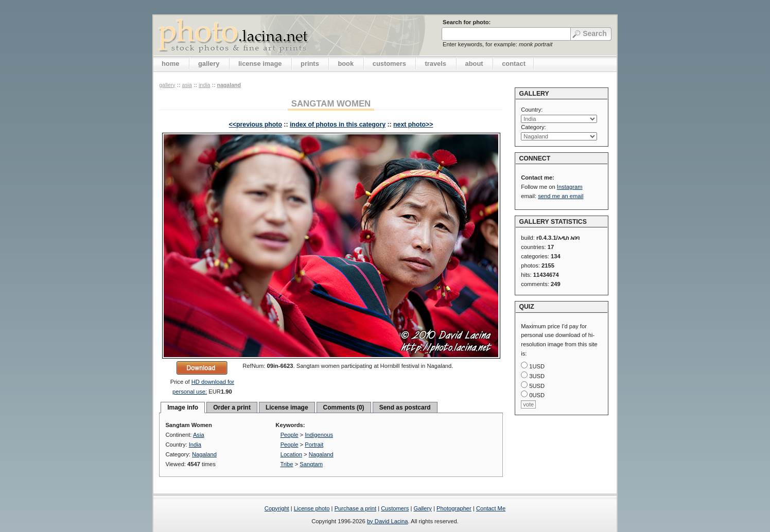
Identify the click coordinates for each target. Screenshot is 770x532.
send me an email (561, 196)
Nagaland (229, 85)
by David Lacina (388, 521)
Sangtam (311, 464)
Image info (183, 407)
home (170, 64)
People (290, 435)
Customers (395, 508)
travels (435, 64)
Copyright (277, 508)
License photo (312, 508)
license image (260, 64)
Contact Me (491, 508)
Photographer (454, 508)
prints (310, 64)
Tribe (286, 464)
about (474, 64)
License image (287, 407)
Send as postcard (405, 407)
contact (514, 64)
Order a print (232, 407)
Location (291, 454)
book (346, 64)
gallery (209, 64)
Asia (187, 85)
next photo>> (413, 125)
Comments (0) (344, 407)
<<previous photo (256, 125)
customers (389, 64)
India (204, 85)
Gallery (422, 508)
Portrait (314, 445)
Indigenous (319, 435)
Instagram (570, 187)
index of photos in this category (338, 125)
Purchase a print (355, 508)
